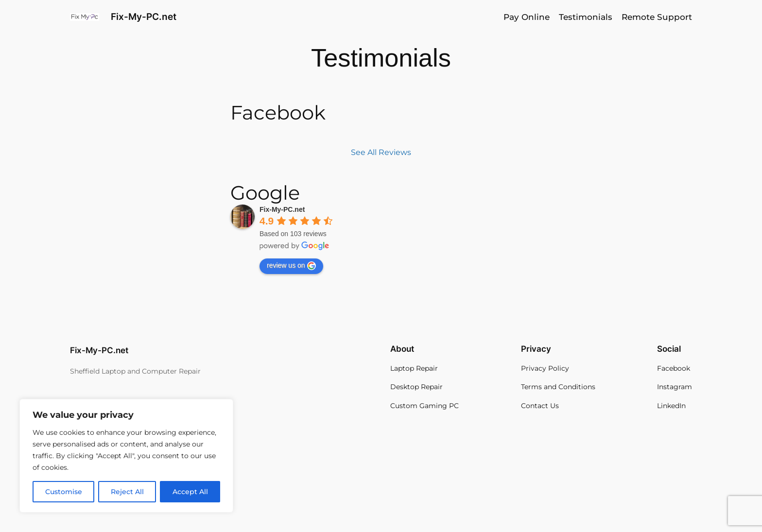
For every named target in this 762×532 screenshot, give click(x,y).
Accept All (190, 492)
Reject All (127, 492)
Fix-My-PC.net (144, 17)
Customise (64, 492)
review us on (291, 266)
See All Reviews (381, 152)
